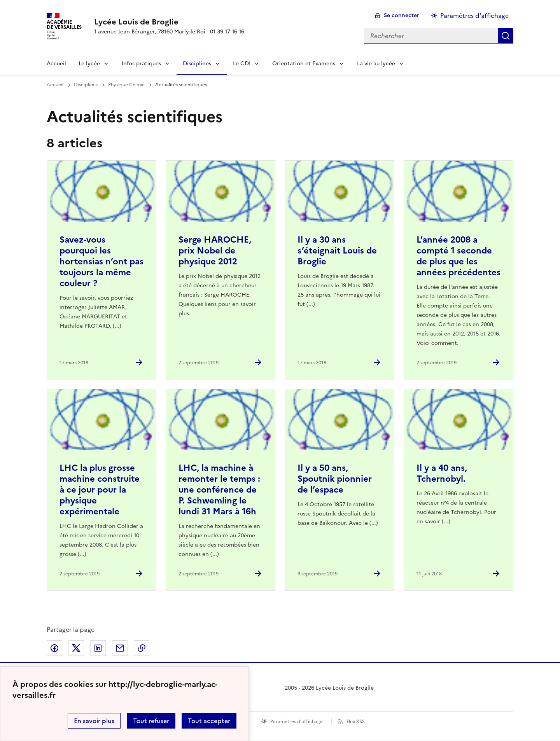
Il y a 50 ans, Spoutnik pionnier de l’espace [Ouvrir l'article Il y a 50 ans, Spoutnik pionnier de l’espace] (335, 479)
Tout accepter (209, 721)
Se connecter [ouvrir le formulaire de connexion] (402, 15)
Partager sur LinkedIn (98, 648)
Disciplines (197, 64)
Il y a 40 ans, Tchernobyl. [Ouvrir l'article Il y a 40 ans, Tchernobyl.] (442, 473)
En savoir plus (94, 721)
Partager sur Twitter (76, 648)
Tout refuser (151, 721)
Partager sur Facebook (54, 648)
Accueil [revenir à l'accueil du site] (55, 85)
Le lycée (89, 64)
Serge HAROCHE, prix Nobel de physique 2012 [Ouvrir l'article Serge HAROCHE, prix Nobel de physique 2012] (215, 251)
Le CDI (242, 64)
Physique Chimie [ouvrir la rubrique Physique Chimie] (126, 85)
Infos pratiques (141, 64)
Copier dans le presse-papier (142, 648)
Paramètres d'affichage (297, 722)
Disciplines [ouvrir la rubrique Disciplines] (86, 85)
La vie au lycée (376, 64)
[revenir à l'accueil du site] (169, 22)
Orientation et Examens (304, 64)
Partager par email (120, 648)
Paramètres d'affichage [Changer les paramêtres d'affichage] (474, 16)
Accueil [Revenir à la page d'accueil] (56, 64)
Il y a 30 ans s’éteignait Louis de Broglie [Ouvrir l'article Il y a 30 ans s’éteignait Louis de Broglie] (337, 251)
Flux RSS (356, 722)
